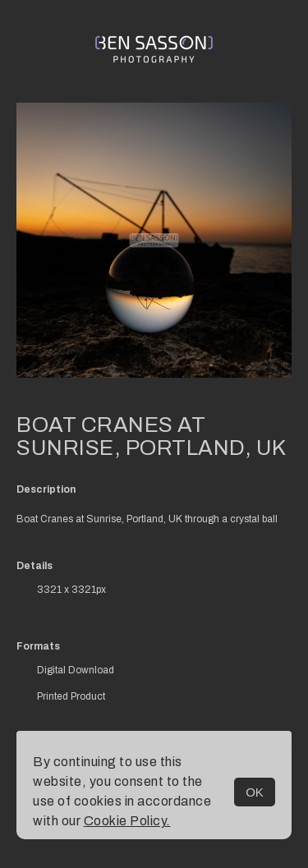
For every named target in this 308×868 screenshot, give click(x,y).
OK (255, 792)
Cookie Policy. (127, 821)
